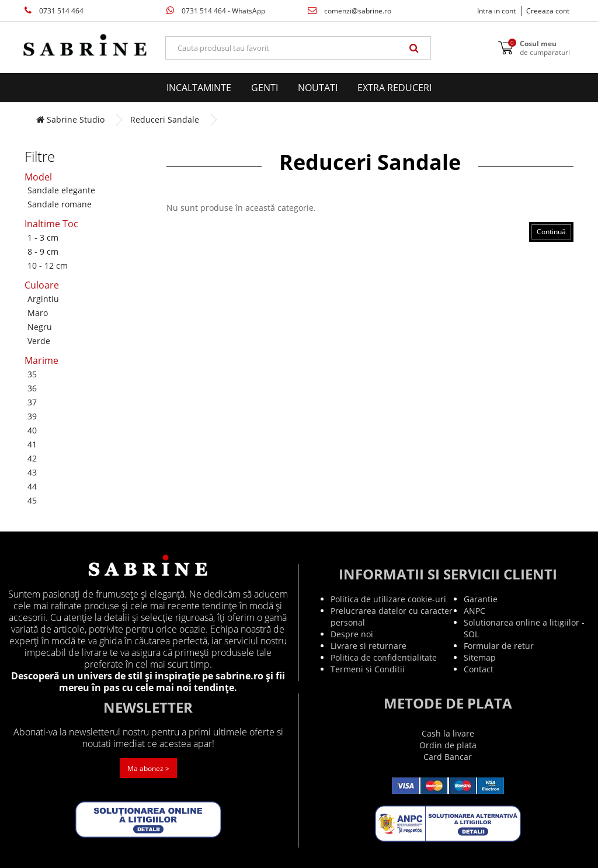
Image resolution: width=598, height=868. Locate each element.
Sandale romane (60, 204)
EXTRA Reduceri (394, 88)
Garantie (481, 599)
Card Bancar (448, 757)
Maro (38, 313)
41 (32, 444)
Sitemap (480, 657)
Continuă (551, 232)
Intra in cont (496, 11)
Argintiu (43, 299)
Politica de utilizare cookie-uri (388, 599)
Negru (40, 327)
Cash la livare (448, 733)
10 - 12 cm (48, 265)
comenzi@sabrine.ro (350, 11)
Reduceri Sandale (165, 119)
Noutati (318, 88)
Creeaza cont (548, 11)
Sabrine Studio (70, 119)
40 (32, 430)
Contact (479, 669)
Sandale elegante (61, 190)
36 (32, 388)
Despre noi (352, 634)
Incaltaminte (199, 88)
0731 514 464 (54, 11)
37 (32, 402)
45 (32, 500)
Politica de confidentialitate (384, 657)
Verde (39, 341)
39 (32, 416)
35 (32, 374)
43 (32, 472)
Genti (265, 88)
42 (32, 458)
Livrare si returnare (368, 646)
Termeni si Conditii (368, 669)
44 (32, 486)
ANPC (474, 611)
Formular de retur (499, 646)
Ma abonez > (148, 768)
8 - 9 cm (43, 251)
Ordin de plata (448, 745)
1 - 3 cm (43, 237)
